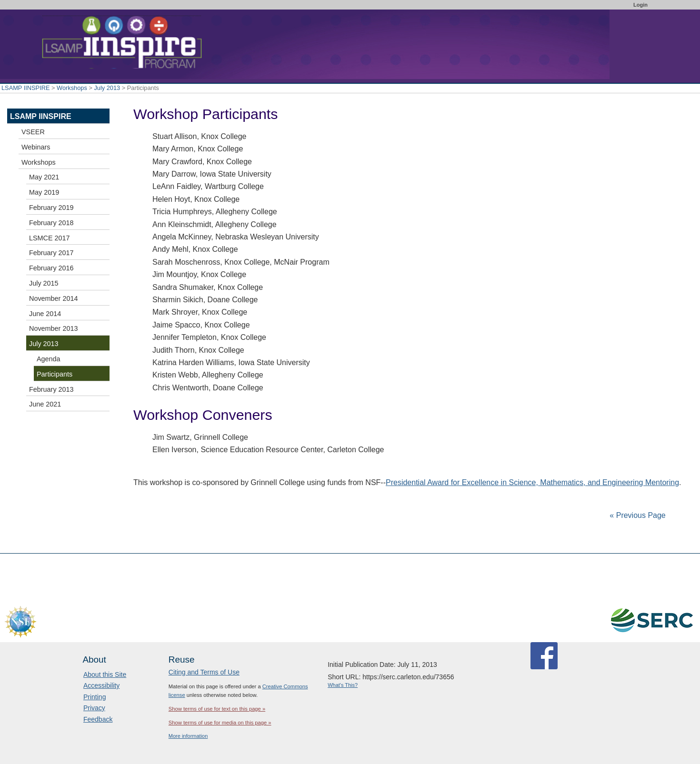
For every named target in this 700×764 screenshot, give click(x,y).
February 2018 (51, 223)
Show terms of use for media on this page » (220, 723)
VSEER (33, 132)
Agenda (49, 359)
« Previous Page (637, 515)
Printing (95, 697)
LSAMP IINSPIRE (25, 88)
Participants (55, 374)
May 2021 (44, 177)
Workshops (72, 88)
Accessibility (101, 685)
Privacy (94, 708)
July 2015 (44, 283)
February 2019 (51, 208)
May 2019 (44, 192)
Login (640, 5)
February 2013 (51, 389)
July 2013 (107, 88)
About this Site (105, 675)
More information (188, 736)
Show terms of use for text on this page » (217, 709)
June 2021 (45, 404)
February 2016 (51, 268)
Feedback (98, 719)
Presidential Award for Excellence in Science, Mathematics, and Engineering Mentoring (532, 482)
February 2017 (51, 253)
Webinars (36, 147)
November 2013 (53, 328)
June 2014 (45, 314)
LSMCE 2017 (50, 238)
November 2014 (53, 298)
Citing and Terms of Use (204, 672)
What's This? (343, 685)
